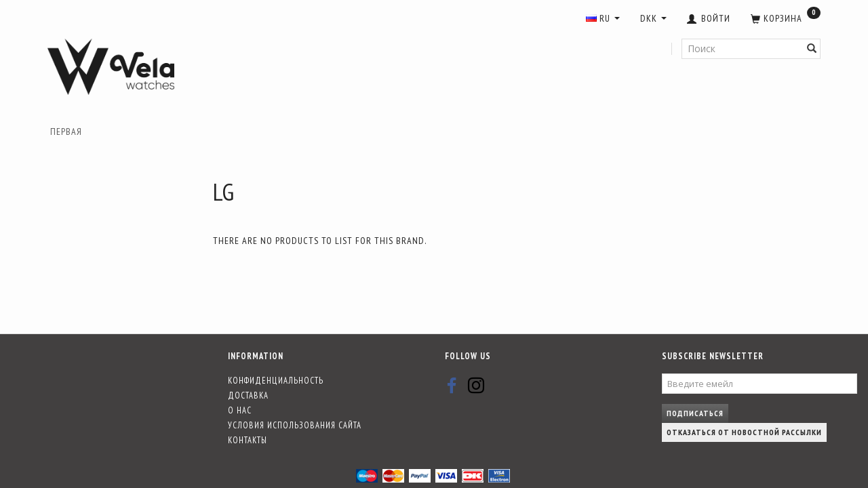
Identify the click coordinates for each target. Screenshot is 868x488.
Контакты (248, 440)
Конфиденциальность (276, 380)
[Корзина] (786, 19)
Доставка (248, 395)
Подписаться (695, 413)
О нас (240, 410)
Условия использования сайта (295, 425)
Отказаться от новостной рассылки (744, 432)
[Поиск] (812, 49)
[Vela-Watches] (111, 67)
